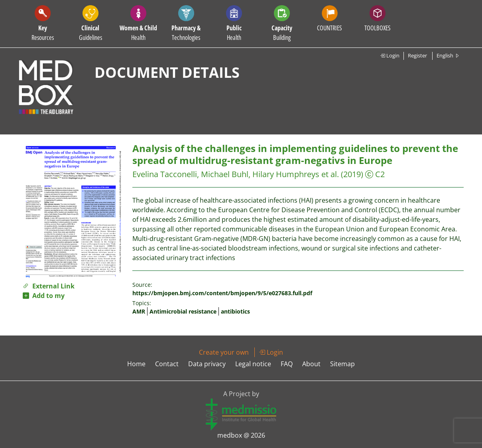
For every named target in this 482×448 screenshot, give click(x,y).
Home (136, 364)
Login (390, 55)
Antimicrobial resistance (183, 311)
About (311, 364)
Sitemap (342, 364)
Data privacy (207, 364)
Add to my (44, 296)
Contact (167, 364)
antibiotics (235, 311)
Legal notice (253, 364)
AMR (139, 311)
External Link (49, 286)
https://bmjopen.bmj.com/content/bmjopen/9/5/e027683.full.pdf (222, 293)
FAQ (287, 364)
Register (417, 55)
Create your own (224, 352)
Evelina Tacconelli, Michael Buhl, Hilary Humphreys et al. (236, 174)
